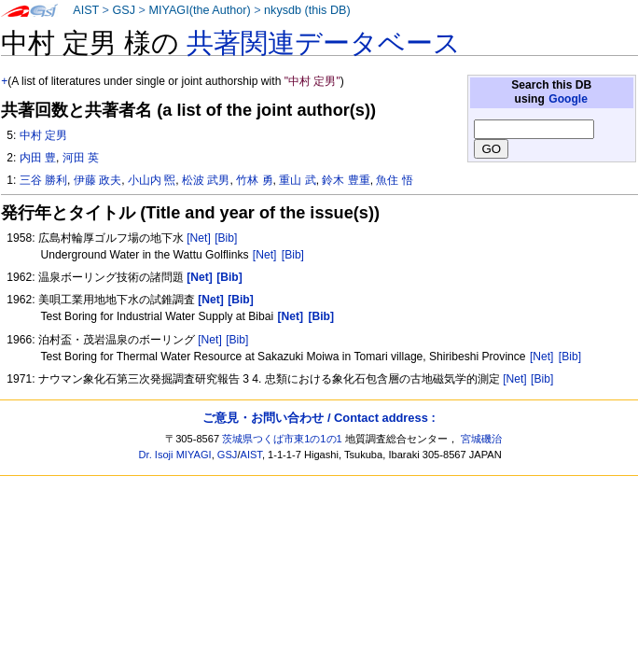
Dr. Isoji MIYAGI (175, 455)
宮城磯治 (481, 439)
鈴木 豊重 (346, 180)
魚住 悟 (394, 180)
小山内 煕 (152, 180)
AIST (86, 10)
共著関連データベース (324, 43)
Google (568, 99)
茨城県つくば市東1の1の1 (282, 439)
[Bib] (226, 238)
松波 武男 (206, 180)
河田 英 (81, 158)
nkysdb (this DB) (307, 10)
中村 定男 (43, 135)
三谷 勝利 (43, 180)
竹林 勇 (254, 180)
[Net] (199, 238)
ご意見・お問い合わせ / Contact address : (319, 418)
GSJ (124, 10)
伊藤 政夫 (97, 180)
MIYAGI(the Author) (199, 10)
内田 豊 (38, 158)
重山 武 (297, 180)
